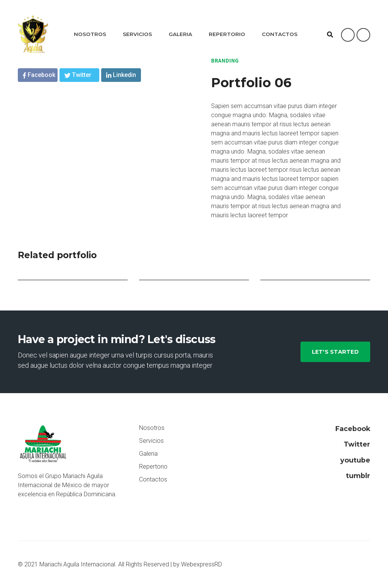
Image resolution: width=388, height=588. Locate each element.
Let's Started (335, 352)
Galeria (180, 34)
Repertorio (227, 34)
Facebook (39, 75)
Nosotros (90, 34)
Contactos (280, 34)
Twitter (78, 75)
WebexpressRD (202, 564)
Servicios (137, 34)
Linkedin (121, 75)
